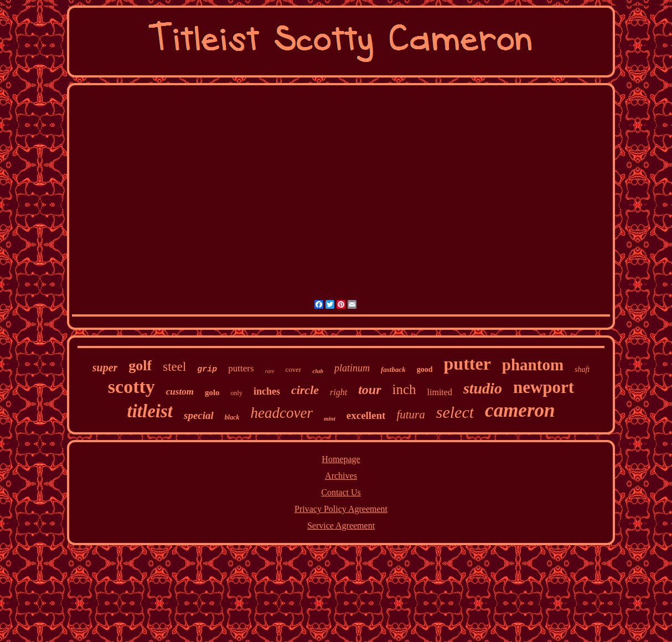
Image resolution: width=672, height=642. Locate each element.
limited (440, 392)
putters (241, 368)
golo (212, 392)
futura (410, 415)
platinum (352, 368)
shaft (582, 369)
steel (174, 367)
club (318, 371)
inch (404, 389)
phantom (533, 365)
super (105, 367)
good (425, 369)
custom (180, 392)
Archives (341, 476)
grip (207, 369)
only (237, 393)
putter (467, 364)
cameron (520, 410)
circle (305, 390)
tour (369, 390)
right (338, 392)
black (232, 417)
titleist (150, 411)
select (455, 412)
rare (270, 371)
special (199, 415)
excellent (366, 415)
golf (140, 366)
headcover (282, 413)
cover (294, 369)
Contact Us (341, 492)
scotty (131, 387)
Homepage (341, 459)
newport (544, 387)
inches (267, 391)
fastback (393, 369)
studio (483, 388)
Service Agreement (341, 525)
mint (330, 418)
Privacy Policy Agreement (341, 509)
